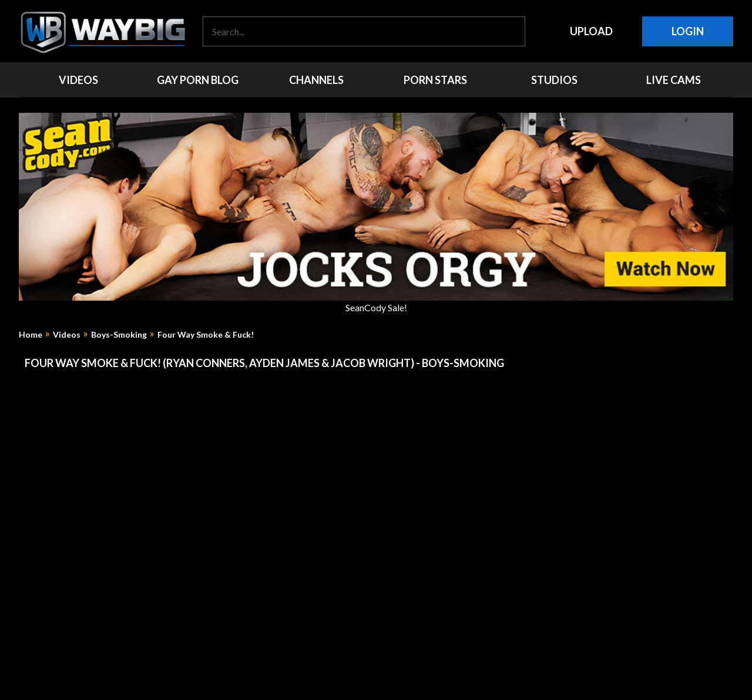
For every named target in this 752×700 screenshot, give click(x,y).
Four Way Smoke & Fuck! (206, 335)
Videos (67, 335)
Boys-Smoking (119, 335)
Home (31, 335)
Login (688, 31)
